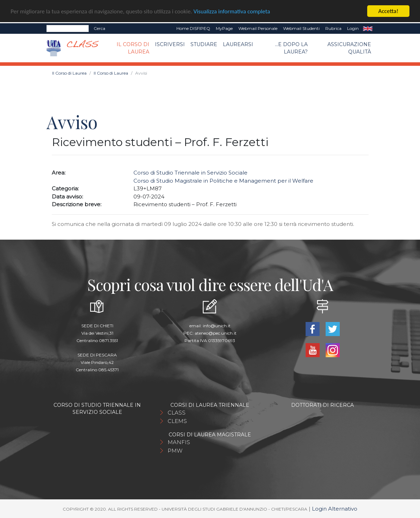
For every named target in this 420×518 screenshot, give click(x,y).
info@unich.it (217, 326)
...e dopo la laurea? (291, 48)
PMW (175, 451)
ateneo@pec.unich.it (216, 333)
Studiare (204, 44)
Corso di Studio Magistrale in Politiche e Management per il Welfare (223, 181)
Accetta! (388, 11)
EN (368, 29)
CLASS (177, 413)
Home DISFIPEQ (193, 28)
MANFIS (179, 442)
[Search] (68, 29)
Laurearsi (238, 44)
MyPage (224, 28)
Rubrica (333, 28)
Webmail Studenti (301, 28)
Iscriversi (170, 44)
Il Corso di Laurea (133, 48)
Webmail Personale (258, 28)
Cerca (99, 28)
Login (353, 28)
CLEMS (177, 421)
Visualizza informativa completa (232, 11)
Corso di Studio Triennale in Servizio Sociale (190, 173)
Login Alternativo (335, 509)
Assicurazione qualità (349, 48)
